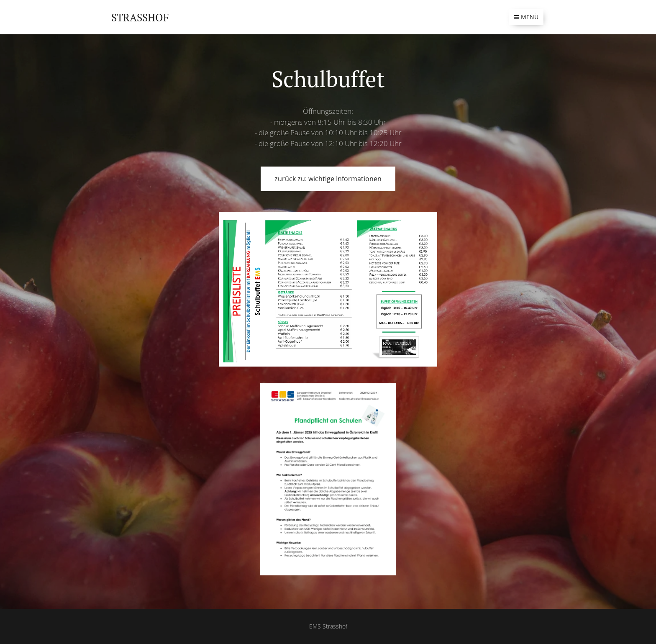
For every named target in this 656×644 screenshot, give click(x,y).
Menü (526, 17)
